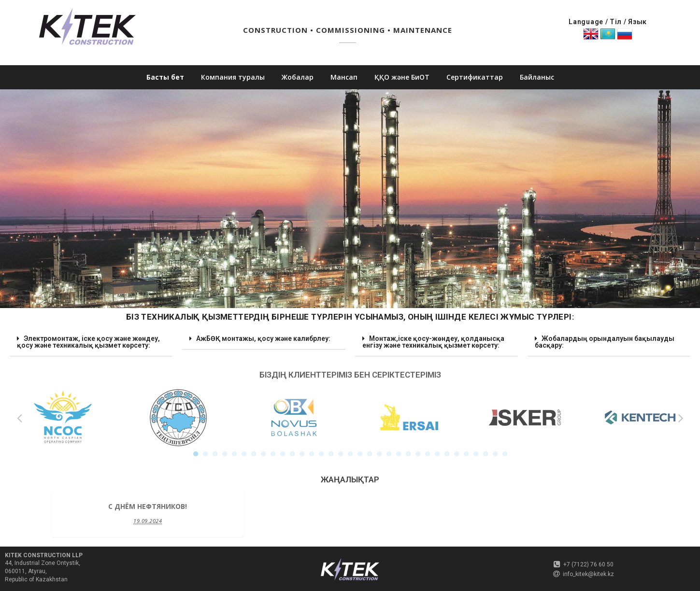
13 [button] (312, 454)
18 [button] (360, 454)
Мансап (344, 77)
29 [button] (466, 454)
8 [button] (263, 454)
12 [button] (302, 454)
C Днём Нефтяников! (148, 506)
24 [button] (418, 454)
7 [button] (254, 454)
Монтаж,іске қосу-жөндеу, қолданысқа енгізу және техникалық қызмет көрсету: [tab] (433, 340)
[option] (63, 418)
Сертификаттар (475, 77)
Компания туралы (233, 77)
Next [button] (681, 418)
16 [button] (341, 454)
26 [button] (437, 454)
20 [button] (379, 454)
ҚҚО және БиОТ (402, 77)
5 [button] (234, 454)
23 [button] (408, 454)
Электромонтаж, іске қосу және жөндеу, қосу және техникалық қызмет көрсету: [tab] (88, 340)
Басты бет (165, 77)
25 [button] (428, 454)
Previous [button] (19, 418)
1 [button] (196, 454)
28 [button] (457, 454)
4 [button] (225, 454)
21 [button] (389, 454)
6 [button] (244, 454)
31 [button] (486, 454)
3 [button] (215, 454)
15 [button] (331, 454)
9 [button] (273, 454)
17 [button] (350, 454)
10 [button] (283, 454)
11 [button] (292, 454)
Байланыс (537, 77)
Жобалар (298, 77)
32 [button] (495, 454)
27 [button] (447, 454)
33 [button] (505, 454)
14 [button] (321, 454)
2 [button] (205, 454)
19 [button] (370, 454)
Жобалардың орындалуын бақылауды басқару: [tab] (605, 340)
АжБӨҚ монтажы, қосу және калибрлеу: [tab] (260, 338)
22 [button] (399, 454)
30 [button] (476, 454)
